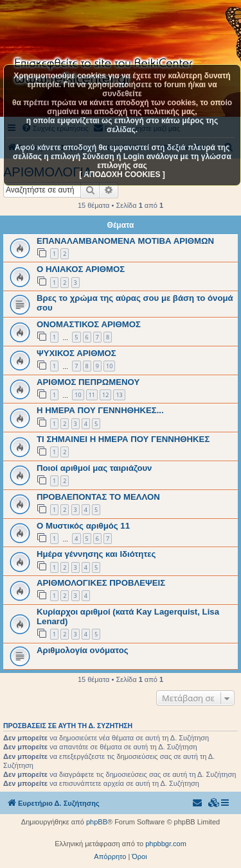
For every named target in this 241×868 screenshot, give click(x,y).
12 (105, 395)
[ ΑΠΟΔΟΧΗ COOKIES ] (122, 174)
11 (92, 395)
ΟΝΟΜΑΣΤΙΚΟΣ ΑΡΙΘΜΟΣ (89, 324)
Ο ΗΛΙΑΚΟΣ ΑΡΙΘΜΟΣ (81, 269)
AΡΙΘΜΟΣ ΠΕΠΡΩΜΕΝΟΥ (88, 382)
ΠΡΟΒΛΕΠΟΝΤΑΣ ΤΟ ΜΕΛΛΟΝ (98, 497)
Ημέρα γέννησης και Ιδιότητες (96, 554)
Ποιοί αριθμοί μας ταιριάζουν (94, 468)
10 (109, 366)
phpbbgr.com (166, 844)
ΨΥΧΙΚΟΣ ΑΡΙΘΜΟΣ (76, 353)
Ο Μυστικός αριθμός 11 (83, 526)
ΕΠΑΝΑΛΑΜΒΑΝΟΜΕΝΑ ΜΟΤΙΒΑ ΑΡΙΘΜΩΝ (125, 241)
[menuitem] (214, 803)
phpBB (97, 822)
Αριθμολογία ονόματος (83, 650)
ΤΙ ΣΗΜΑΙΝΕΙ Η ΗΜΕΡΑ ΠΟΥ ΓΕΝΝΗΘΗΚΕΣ (123, 439)
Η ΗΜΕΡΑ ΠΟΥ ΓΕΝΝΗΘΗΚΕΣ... (100, 410)
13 (119, 395)
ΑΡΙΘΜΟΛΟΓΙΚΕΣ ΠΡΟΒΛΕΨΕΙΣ (101, 583)
